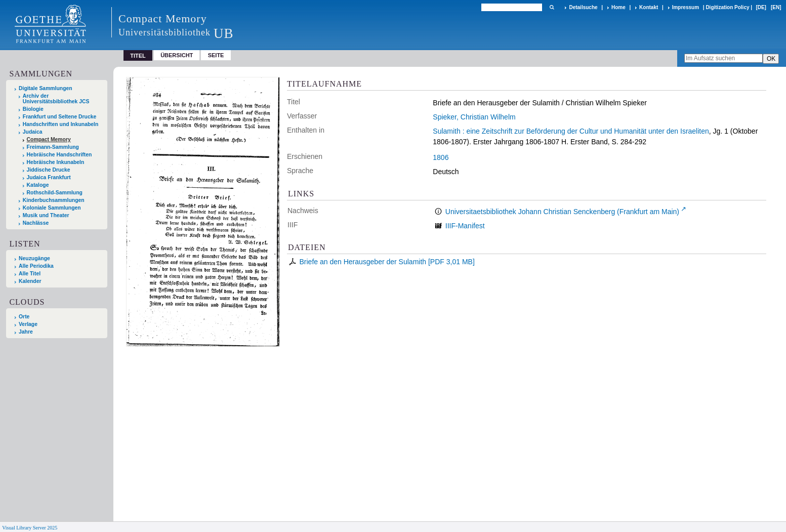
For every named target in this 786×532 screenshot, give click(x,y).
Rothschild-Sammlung (55, 193)
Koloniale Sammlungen (52, 208)
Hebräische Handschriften (59, 155)
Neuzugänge (34, 258)
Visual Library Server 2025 (30, 528)
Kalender (30, 281)
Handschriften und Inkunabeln (61, 124)
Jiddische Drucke (49, 170)
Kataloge (38, 185)
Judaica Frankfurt (49, 177)
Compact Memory (49, 139)
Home (618, 7)
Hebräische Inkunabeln (56, 162)
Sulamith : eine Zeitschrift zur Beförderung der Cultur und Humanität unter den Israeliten (571, 131)
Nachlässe (36, 223)
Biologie (33, 109)
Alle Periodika (36, 266)
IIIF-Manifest (465, 226)
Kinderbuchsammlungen (54, 200)
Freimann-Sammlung (53, 147)
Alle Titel (30, 274)
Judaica (33, 132)
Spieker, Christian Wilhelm (474, 117)
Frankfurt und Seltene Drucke (60, 117)
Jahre (26, 332)
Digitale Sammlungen (46, 88)
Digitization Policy (727, 7)
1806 (441, 157)
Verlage (28, 324)
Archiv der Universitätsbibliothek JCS (56, 99)
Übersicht (177, 55)
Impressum (686, 7)
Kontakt (649, 7)
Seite (216, 55)
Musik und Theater (46, 215)
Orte (24, 317)
